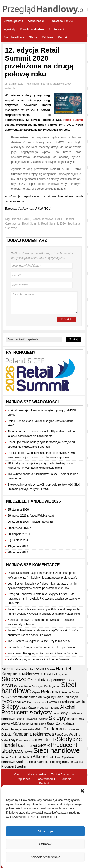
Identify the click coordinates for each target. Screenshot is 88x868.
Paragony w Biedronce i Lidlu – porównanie (50, 647)
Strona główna (13, 21)
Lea (10, 584)
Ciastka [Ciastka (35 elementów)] (19, 686)
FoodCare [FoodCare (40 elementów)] (20, 702)
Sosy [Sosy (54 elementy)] (64, 713)
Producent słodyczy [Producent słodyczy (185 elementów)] (27, 712)
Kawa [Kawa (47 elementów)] (32, 707)
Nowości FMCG (62, 21)
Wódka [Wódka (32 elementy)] (29, 669)
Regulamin (23, 779)
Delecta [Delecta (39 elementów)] (66, 692)
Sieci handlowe (14, 37)
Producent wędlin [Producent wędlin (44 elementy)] (72, 702)
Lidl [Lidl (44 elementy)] (54, 674)
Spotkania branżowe (52, 84)
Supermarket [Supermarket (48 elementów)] (57, 680)
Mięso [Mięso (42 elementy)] (36, 692)
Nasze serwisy (36, 775)
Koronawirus (13, 224)
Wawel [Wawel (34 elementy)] (6, 697)
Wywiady (10, 29)
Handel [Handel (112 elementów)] (63, 669)
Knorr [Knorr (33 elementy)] (28, 686)
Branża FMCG (21, 219)
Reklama (48, 37)
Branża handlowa (43, 219)
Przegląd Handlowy (20, 594)
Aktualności (37, 21)
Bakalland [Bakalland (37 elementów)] (22, 719)
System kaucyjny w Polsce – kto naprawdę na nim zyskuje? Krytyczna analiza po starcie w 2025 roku (44, 599)
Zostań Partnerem (62, 775)
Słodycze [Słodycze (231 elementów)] (14, 679)
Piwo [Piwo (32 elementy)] (30, 702)
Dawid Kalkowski (18, 573)
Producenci (56, 29)
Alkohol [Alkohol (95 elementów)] (68, 707)
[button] (82, 794)
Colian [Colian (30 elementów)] (75, 692)
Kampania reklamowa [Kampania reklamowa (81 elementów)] (22, 674)
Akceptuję (45, 834)
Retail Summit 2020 (53, 224)
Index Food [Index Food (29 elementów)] (40, 702)
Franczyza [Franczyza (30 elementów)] (38, 686)
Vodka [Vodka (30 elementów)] (23, 708)
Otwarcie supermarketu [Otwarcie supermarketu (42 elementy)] (27, 697)
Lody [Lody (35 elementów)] (56, 713)
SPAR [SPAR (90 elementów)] (7, 686)
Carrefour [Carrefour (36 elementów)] (53, 702)
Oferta (33, 37)
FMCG (59, 219)
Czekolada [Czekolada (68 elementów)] (37, 680)
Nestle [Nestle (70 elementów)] (7, 669)
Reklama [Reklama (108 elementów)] (50, 691)
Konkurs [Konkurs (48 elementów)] (40, 669)
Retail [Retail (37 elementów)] (47, 675)
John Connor (16, 609)
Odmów (45, 847)
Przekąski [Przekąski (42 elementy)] (72, 697)
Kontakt (63, 37)
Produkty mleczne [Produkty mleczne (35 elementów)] (48, 708)
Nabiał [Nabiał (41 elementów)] (60, 697)
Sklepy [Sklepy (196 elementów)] (10, 707)
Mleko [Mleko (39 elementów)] (51, 669)
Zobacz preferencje (45, 860)
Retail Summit (73, 120)
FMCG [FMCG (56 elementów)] (7, 702)
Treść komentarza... (44, 303)
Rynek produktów (32, 29)
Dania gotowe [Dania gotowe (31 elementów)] (52, 686)
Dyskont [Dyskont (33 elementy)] (63, 675)
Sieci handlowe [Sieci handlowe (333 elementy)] (56, 750)
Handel (69, 219)
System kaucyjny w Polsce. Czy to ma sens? (43, 641)
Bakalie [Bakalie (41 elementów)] (19, 669)
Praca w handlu (45, 779)
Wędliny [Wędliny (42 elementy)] (49, 697)
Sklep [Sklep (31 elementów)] (71, 680)
